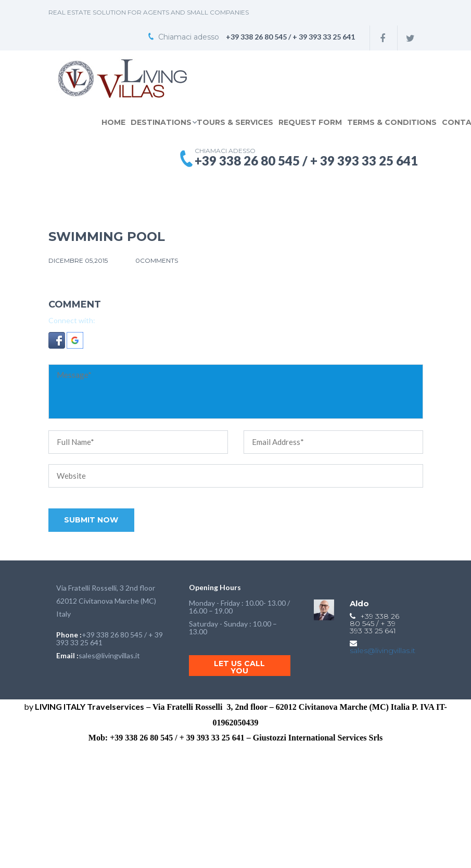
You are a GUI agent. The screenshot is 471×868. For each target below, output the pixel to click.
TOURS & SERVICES (235, 122)
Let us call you (239, 667)
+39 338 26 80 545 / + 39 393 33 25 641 (110, 639)
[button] (58, 342)
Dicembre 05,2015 (79, 260)
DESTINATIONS (161, 122)
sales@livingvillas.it (109, 655)
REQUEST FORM (310, 122)
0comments (157, 260)
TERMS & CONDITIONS (392, 122)
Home (113, 122)
